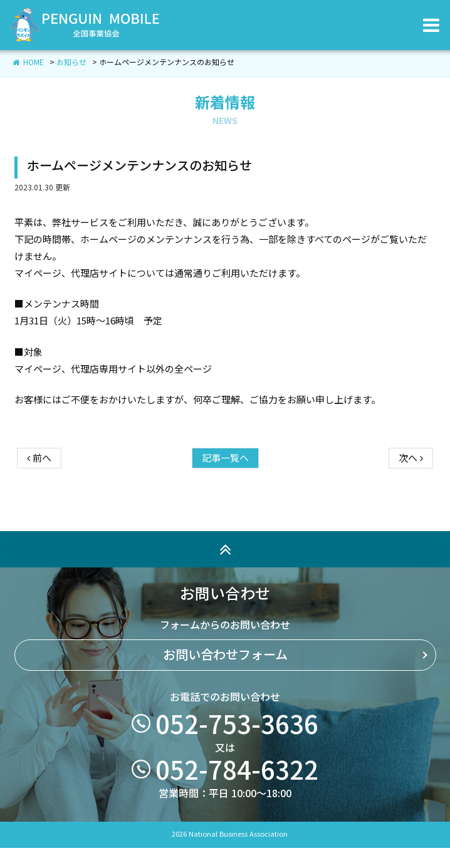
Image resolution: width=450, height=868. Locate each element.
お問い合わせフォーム (225, 701)
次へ (411, 504)
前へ (39, 504)
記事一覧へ (225, 504)
